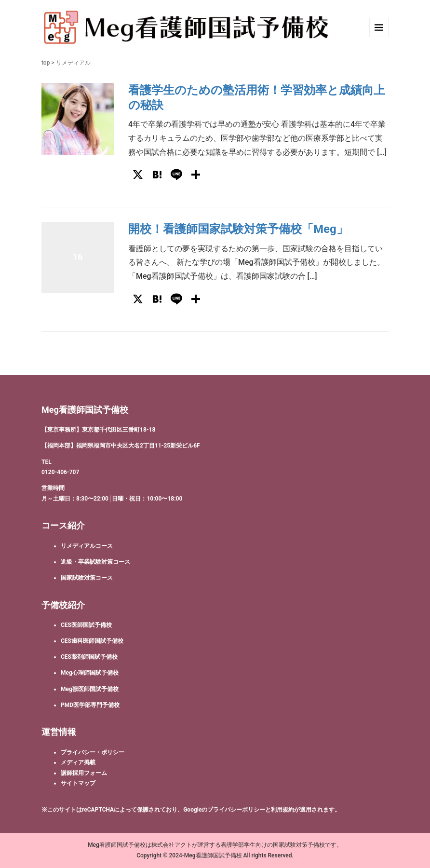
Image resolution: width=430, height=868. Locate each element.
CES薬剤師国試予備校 (89, 657)
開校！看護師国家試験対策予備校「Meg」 (238, 229)
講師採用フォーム (84, 773)
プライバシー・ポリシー (93, 752)
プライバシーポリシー (236, 810)
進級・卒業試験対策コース (95, 562)
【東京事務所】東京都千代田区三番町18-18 (98, 430)
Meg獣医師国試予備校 (90, 689)
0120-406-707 (60, 472)
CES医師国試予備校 (86, 625)
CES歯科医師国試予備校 (92, 641)
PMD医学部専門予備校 (90, 705)
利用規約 (282, 810)
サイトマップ (78, 783)
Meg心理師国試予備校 (90, 673)
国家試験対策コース (87, 578)
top (46, 63)
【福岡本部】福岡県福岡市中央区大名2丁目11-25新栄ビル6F (121, 446)
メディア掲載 (78, 762)
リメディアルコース (87, 546)
